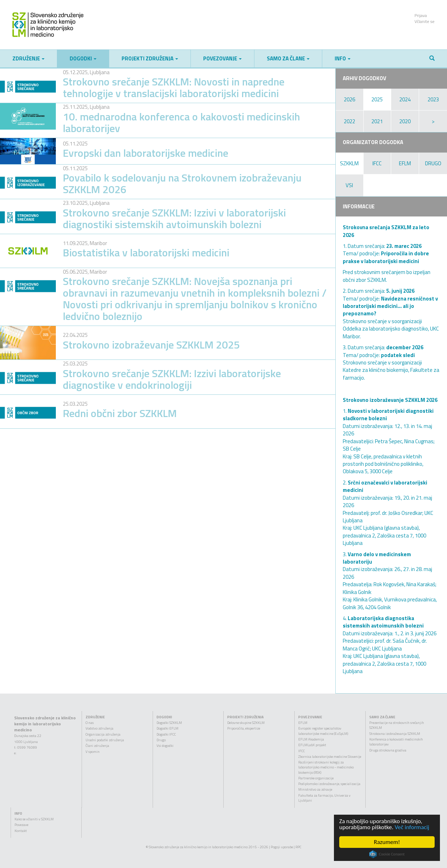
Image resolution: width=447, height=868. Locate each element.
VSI (349, 185)
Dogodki (83, 58)
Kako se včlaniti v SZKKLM (34, 819)
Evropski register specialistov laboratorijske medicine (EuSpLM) (323, 731)
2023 (433, 99)
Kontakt (21, 831)
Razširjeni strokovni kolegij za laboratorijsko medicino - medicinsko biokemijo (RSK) (326, 767)
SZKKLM (349, 163)
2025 (377, 99)
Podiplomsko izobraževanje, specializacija (329, 784)
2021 (377, 121)
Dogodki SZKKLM (169, 723)
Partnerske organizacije (316, 778)
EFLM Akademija (311, 739)
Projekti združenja (150, 58)
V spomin (93, 752)
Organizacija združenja (103, 734)
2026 (349, 99)
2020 (405, 121)
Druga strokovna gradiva (388, 750)
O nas (90, 723)
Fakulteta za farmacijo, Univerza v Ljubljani (324, 798)
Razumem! (387, 842)
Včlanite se (425, 21)
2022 (349, 121)
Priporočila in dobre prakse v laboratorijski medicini (386, 257)
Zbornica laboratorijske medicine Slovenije (330, 757)
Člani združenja (97, 746)
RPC (298, 847)
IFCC (377, 163)
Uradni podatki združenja (105, 740)
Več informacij (412, 827)
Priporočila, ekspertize (244, 728)
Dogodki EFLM (167, 728)
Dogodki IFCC (166, 734)
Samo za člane (288, 58)
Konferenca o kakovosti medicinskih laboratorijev (396, 742)
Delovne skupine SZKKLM (246, 723)
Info (343, 58)
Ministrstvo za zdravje (315, 789)
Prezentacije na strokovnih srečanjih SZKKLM (397, 725)
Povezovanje (222, 58)
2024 (405, 99)
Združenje (28, 58)
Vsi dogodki (165, 746)
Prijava (421, 15)
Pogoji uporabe (282, 847)
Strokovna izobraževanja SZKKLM (395, 734)
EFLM (405, 163)
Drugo (161, 740)
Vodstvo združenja (99, 728)
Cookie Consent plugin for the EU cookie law (387, 854)
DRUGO (433, 163)
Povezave (21, 825)
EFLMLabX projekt (312, 745)
